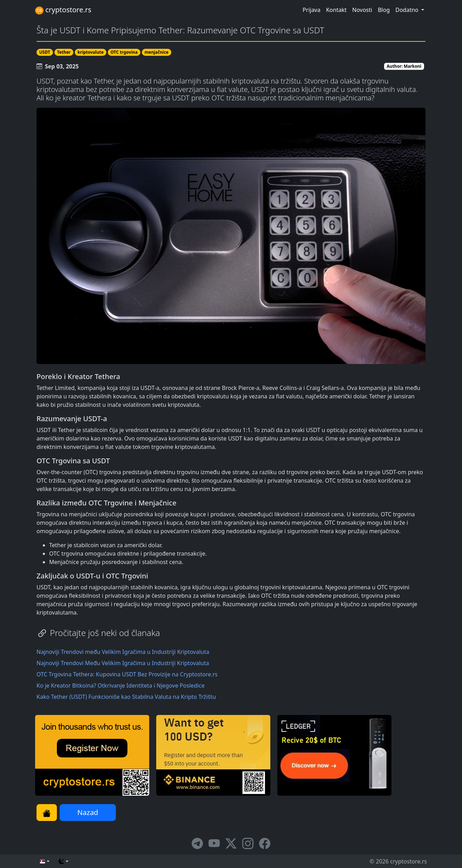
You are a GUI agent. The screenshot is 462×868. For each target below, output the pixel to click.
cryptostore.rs (63, 10)
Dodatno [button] (408, 10)
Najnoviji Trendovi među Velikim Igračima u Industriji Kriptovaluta (123, 652)
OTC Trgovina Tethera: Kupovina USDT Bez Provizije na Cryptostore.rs (127, 674)
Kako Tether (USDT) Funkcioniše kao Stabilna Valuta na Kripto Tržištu (126, 697)
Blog (384, 10)
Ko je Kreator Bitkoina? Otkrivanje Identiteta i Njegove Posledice (121, 685)
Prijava (312, 10)
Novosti (362, 10)
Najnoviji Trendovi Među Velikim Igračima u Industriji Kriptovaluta (123, 663)
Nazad (88, 812)
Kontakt (336, 10)
